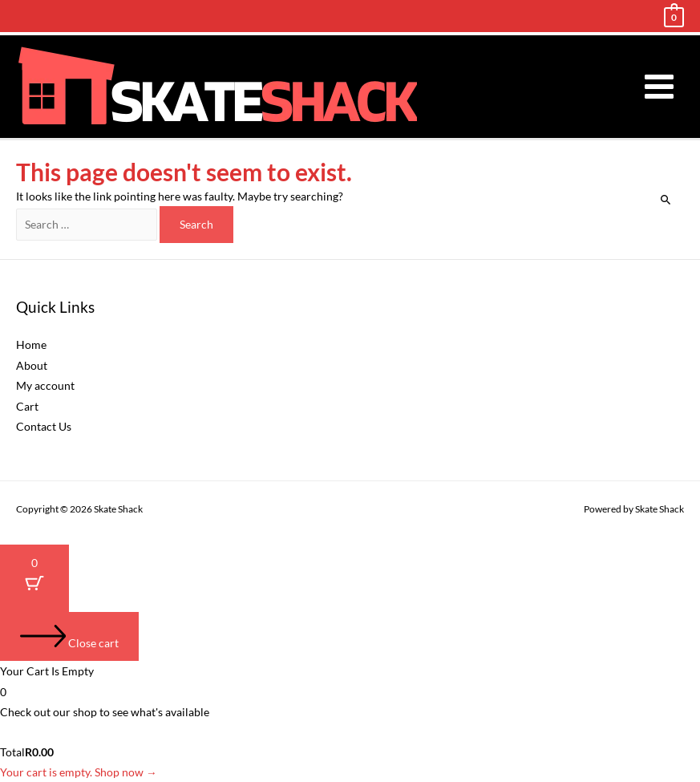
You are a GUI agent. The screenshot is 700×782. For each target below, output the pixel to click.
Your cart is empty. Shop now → (79, 772)
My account (45, 385)
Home (31, 344)
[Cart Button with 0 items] (34, 578)
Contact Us (44, 426)
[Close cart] (69, 637)
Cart (27, 406)
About (32, 365)
